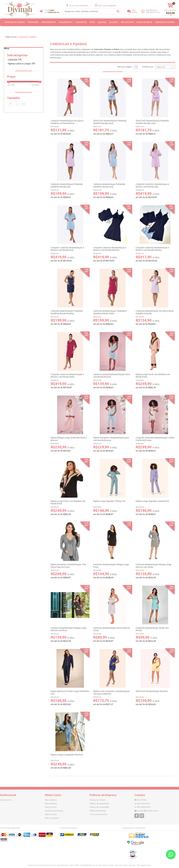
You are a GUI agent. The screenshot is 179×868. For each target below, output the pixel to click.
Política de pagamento (99, 804)
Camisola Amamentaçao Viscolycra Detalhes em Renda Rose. (67, 122)
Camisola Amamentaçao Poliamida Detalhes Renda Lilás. (67, 185)
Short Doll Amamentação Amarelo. (152, 691)
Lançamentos (66, 22)
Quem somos (6, 800)
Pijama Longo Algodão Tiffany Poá (109, 501)
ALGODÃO (114, 22)
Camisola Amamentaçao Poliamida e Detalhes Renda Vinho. (110, 312)
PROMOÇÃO (33, 22)
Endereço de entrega (54, 811)
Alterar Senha (51, 814)
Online (137, 11)
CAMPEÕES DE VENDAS (15, 22)
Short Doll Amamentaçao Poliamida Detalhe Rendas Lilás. (152, 122)
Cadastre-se (53, 12)
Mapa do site (146, 865)
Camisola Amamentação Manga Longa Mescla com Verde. (154, 566)
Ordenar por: (148, 67)
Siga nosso (105, 6)
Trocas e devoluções (98, 814)
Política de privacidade (99, 807)
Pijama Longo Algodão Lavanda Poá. (152, 501)
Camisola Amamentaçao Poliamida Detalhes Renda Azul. (109, 185)
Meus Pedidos (51, 804)
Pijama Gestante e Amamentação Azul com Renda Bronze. (111, 439)
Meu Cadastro (51, 800)
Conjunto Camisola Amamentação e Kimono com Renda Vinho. (67, 376)
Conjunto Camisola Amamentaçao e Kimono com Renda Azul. (67, 249)
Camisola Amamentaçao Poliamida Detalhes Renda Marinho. (67, 312)
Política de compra (98, 800)
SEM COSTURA (127, 22)
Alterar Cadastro (52, 818)
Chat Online (142, 800)
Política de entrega (98, 811)
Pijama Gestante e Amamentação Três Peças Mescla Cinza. (68, 566)
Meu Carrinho (51, 807)
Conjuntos (81, 22)
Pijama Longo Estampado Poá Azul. (67, 755)
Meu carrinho (170, 10)
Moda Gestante (145, 22)
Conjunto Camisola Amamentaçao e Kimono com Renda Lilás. (152, 185)
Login (52, 10)
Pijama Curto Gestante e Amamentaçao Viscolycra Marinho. (111, 692)
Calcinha (102, 22)
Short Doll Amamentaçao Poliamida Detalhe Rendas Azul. (110, 122)
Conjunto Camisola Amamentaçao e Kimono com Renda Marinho (110, 249)
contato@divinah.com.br (148, 811)
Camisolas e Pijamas (165, 22)
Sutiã (92, 22)
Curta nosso (77, 6)
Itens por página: (125, 67)
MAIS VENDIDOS (49, 22)
